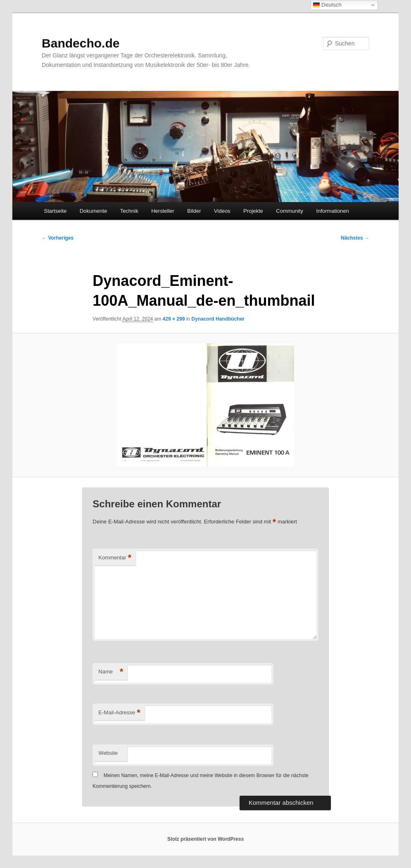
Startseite (55, 211)
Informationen (333, 211)
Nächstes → (355, 238)
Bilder (194, 211)
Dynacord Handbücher (218, 319)
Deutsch (327, 5)
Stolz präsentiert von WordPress (205, 839)
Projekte (253, 211)
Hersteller (163, 211)
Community (290, 211)
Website (108, 753)
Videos (222, 211)
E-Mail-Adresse (119, 713)
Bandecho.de (81, 43)
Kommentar (115, 558)
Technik (129, 211)
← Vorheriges (58, 238)
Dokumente (93, 211)
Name (111, 672)
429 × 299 (174, 319)
